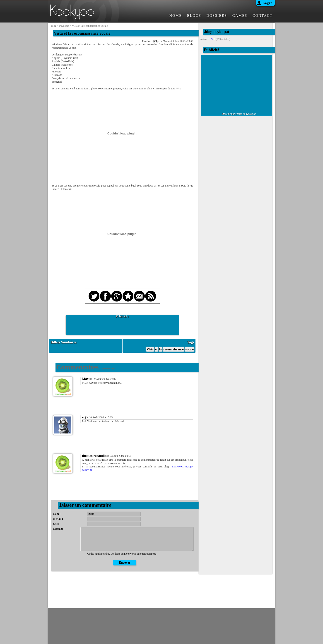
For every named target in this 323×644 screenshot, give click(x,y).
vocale (189, 349)
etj (84, 417)
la (160, 349)
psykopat (64, 26)
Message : (59, 529)
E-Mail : (58, 519)
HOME (176, 16)
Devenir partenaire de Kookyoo (239, 114)
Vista (150, 349)
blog (54, 26)
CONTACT (263, 16)
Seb (155, 41)
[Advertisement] (122, 325)
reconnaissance (174, 349)
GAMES (240, 16)
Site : (56, 524)
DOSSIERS (217, 16)
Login (268, 3)
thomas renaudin (94, 456)
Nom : (57, 514)
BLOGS (194, 16)
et (156, 349)
